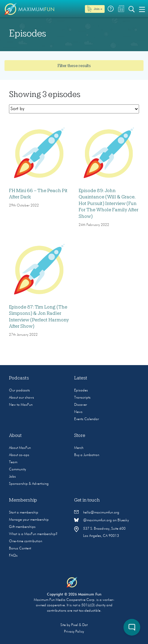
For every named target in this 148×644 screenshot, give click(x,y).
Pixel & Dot (79, 625)
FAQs (13, 556)
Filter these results (74, 66)
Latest (81, 378)
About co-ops (19, 455)
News (78, 412)
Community (17, 470)
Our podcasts (19, 391)
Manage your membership (29, 520)
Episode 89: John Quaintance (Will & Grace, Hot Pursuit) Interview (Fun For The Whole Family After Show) (109, 203)
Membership (23, 500)
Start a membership (24, 513)
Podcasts (19, 378)
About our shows (22, 398)
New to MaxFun (21, 405)
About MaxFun (20, 448)
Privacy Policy (74, 632)
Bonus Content (20, 549)
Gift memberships (22, 527)
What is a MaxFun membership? (33, 534)
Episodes (81, 391)
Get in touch (87, 500)
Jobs (12, 477)
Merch (79, 448)
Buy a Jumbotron (87, 455)
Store (80, 435)
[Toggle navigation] (142, 9)
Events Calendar (87, 419)
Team (13, 462)
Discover (81, 405)
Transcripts (82, 398)
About (15, 435)
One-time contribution (26, 541)
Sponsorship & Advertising (29, 484)
